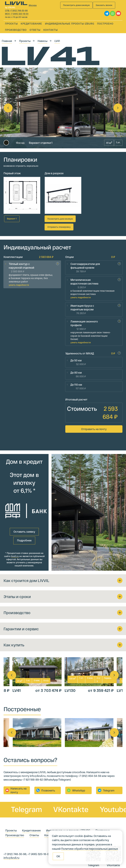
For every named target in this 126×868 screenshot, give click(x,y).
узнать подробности (19, 281)
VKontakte (79, 784)
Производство (16, 30)
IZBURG (38, 859)
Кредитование (31, 24)
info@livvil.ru (11, 832)
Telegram (35, 784)
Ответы (35, 30)
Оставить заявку (24, 506)
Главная (7, 41)
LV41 (57, 41)
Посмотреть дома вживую (76, 5)
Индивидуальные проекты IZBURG (70, 24)
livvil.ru (15, 531)
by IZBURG (10, 7)
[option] (63, 108)
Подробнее (24, 515)
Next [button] (118, 108)
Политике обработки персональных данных (90, 849)
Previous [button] (8, 108)
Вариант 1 (12, 219)
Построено (105, 24)
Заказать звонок (104, 5)
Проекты (11, 24)
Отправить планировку (59, 227)
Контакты (51, 30)
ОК (58, 856)
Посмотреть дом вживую (60, 219)
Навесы (42, 41)
